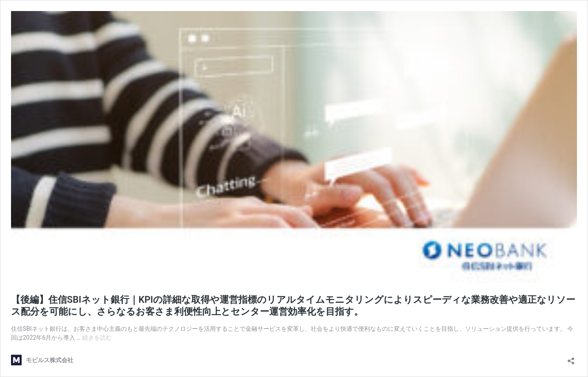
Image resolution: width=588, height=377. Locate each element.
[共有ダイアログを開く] (571, 358)
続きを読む (97, 338)
